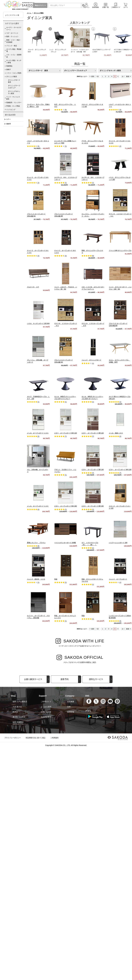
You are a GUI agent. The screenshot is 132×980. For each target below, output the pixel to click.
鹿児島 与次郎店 (19, 717)
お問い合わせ (46, 712)
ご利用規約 (54, 738)
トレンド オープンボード (118, 579)
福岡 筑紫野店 (18, 722)
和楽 (56, 579)
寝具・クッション (12, 37)
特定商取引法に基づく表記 (36, 738)
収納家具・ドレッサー (14, 103)
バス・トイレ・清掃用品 (14, 56)
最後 (128, 76)
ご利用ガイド (46, 702)
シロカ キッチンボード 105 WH (38, 324)
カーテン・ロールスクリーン (14, 29)
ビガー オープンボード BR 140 (93, 470)
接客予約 (65, 679)
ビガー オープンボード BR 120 (93, 433)
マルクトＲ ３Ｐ (33, 287)
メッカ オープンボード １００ (38, 433)
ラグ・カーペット (12, 33)
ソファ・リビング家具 (14, 73)
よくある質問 (46, 707)
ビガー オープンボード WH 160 (66, 506)
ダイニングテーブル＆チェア (76, 71)
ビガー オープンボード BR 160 (93, 506)
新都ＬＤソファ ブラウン (36, 543)
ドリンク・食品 (12, 46)
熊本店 (15, 712)
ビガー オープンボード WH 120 (66, 433)
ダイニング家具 (12, 77)
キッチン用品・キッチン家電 (14, 62)
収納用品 (9, 66)
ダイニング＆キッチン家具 (14, 92)
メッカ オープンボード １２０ (38, 506)
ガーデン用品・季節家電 (14, 50)
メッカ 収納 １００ (116, 433)
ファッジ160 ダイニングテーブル (120, 250)
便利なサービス (96, 679)
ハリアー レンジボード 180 (118, 543)
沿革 (69, 707)
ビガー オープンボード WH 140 (120, 470)
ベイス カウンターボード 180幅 (65, 543)
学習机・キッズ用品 (13, 106)
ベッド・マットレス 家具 (14, 98)
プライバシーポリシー (13, 738)
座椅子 (9, 70)
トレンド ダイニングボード (91, 360)
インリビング (11, 110)
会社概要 (71, 702)
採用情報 (71, 712)
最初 (93, 76)
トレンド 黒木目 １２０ (36, 579)
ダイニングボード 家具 (38, 71)
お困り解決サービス (33, 679)
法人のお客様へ (47, 717)
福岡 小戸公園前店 (20, 702)
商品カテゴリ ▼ (40, 5)
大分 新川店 (17, 707)
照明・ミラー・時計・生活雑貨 (14, 41)
